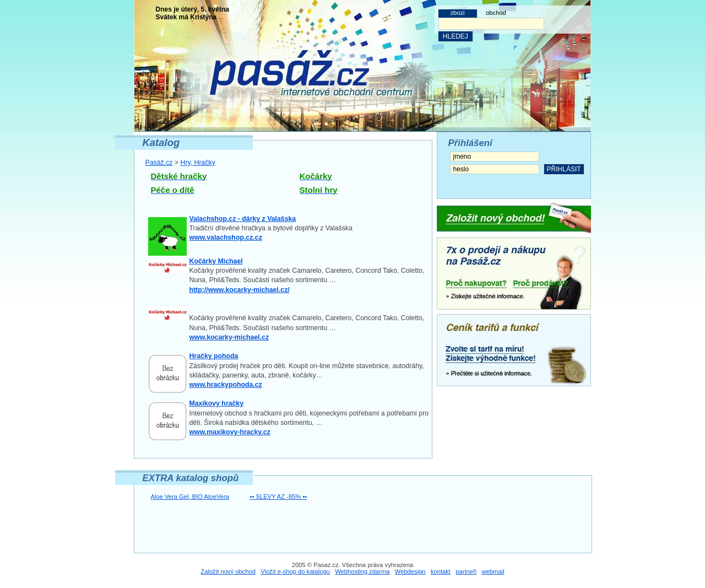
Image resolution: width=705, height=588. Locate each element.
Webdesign (410, 571)
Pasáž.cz (159, 163)
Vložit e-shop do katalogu (295, 571)
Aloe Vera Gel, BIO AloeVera (190, 497)
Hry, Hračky (198, 163)
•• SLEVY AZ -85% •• (279, 497)
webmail (493, 571)
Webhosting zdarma (362, 571)
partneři (466, 571)
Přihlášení (470, 143)
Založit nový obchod (228, 571)
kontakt (441, 571)
